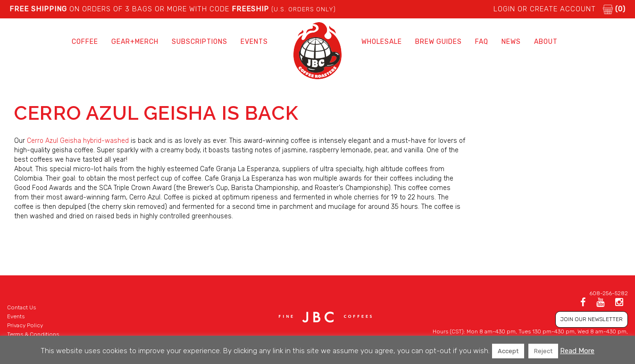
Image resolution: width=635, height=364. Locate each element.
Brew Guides (439, 42)
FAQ (482, 42)
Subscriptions (200, 42)
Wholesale (382, 42)
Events (254, 42)
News (511, 42)
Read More (577, 351)
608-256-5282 (609, 293)
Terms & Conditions (33, 334)
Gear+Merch (135, 42)
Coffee (85, 42)
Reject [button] (543, 351)
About (546, 42)
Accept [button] (508, 351)
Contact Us (21, 307)
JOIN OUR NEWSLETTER (592, 319)
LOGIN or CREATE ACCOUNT (545, 9)
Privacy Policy (25, 325)
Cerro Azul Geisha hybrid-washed (78, 141)
